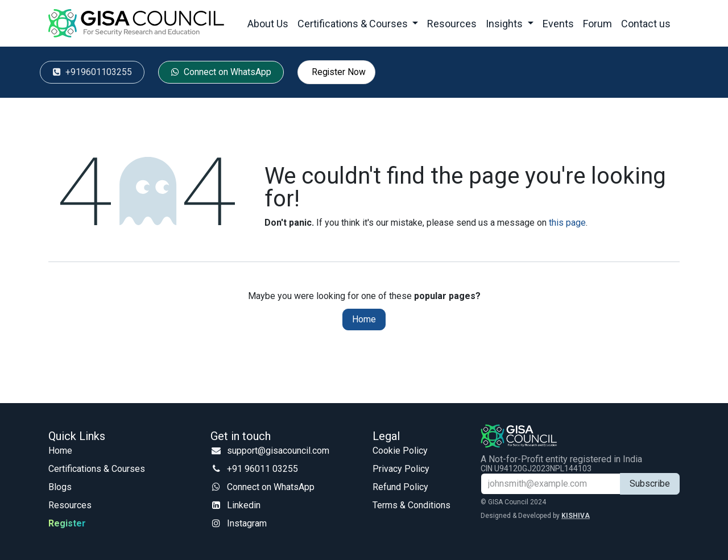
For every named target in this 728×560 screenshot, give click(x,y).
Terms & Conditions (411, 505)
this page (567, 223)
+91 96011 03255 (262, 469)
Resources (70, 505)
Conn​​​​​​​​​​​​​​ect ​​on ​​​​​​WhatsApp (221, 72)
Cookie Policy (400, 451)
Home (364, 319)
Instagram (247, 523)
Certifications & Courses (97, 469)
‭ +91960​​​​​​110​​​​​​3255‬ (92, 72)
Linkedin (244, 505)
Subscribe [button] (650, 484)
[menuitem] (268, 24)
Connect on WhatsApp (271, 487)
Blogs (60, 487)
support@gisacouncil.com (278, 451)
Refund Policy (400, 487)
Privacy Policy (401, 469)
